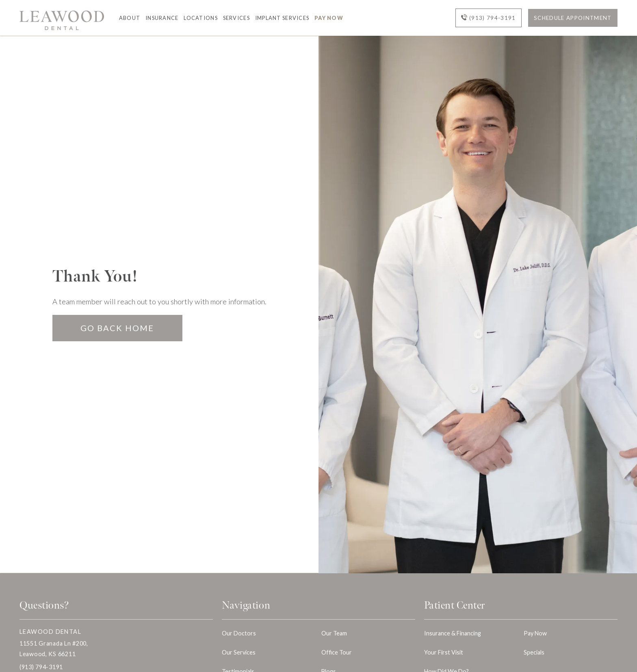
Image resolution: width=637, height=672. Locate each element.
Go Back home (117, 328)
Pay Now (329, 18)
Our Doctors (239, 633)
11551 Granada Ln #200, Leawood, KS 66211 (54, 648)
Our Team (334, 633)
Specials (534, 652)
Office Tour (337, 652)
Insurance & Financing (453, 633)
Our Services (239, 652)
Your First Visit (444, 652)
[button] (127, 18)
